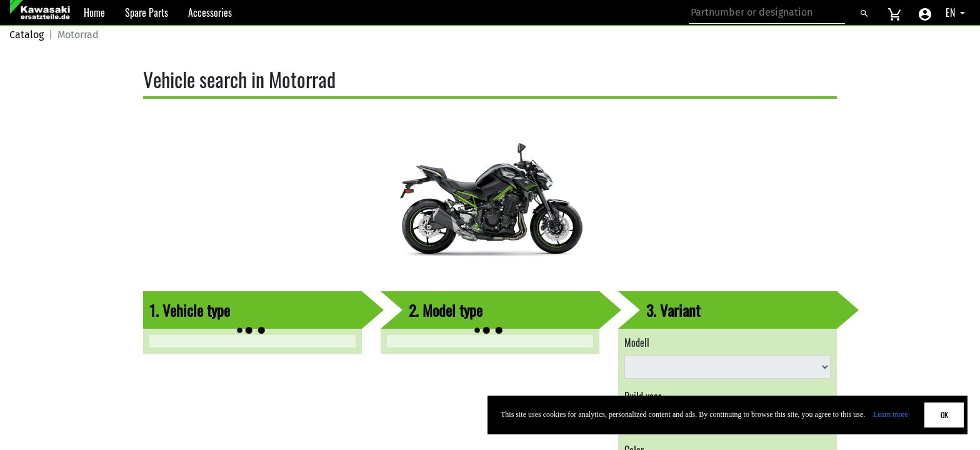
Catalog (27, 35)
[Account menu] (925, 12)
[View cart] (894, 12)
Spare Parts (147, 12)
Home (94, 12)
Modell (637, 342)
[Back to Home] (42, 12)
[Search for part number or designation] (767, 12)
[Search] (864, 12)
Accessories (210, 12)
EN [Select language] (952, 12)
